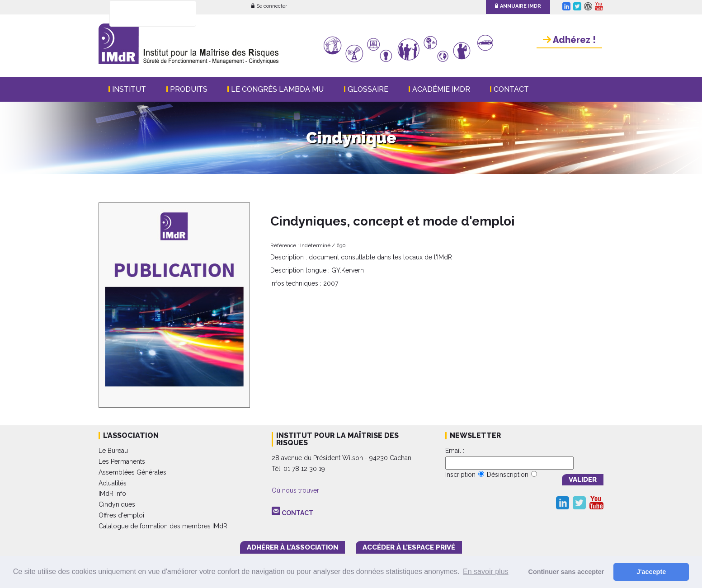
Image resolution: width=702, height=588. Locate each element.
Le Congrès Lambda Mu (277, 89)
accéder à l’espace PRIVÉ (409, 547)
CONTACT (297, 513)
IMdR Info (112, 494)
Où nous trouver (295, 490)
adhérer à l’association (292, 547)
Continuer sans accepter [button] (566, 572)
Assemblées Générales (132, 472)
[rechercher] (141, 14)
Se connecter (269, 6)
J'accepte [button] (651, 572)
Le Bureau (113, 451)
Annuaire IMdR (518, 6)
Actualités (113, 483)
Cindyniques (117, 504)
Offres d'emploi (121, 515)
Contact (511, 89)
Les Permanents (122, 461)
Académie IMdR (441, 89)
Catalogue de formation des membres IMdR (163, 526)
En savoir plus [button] (486, 572)
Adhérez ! (569, 40)
